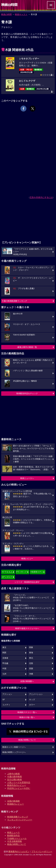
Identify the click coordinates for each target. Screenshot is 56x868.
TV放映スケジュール (17, 838)
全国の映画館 (13, 801)
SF (4, 700)
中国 (4, 669)
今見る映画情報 (14, 841)
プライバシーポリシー (42, 852)
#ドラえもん (7, 572)
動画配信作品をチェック (27, 393)
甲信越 (5, 663)
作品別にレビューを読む (19, 788)
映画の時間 (6, 14)
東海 (31, 653)
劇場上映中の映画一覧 (27, 347)
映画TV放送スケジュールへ (27, 628)
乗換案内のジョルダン (19, 852)
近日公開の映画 (14, 779)
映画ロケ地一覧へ (27, 717)
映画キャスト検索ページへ (14, 747)
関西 (4, 653)
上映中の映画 (13, 774)
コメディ (6, 705)
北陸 (31, 663)
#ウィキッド (22, 572)
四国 (31, 669)
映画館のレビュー (16, 804)
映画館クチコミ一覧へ (27, 712)
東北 (31, 658)
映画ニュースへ (27, 478)
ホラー (32, 705)
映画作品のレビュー (17, 785)
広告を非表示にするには (41, 197)
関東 (31, 647)
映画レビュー (27, 559)
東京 (4, 647)
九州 (4, 674)
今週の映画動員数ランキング (14, 301)
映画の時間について (27, 740)
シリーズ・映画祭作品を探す (27, 582)
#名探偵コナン (37, 572)
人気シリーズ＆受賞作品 (19, 782)
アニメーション (36, 694)
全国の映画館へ (27, 681)
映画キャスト (21, 14)
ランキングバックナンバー (20, 820)
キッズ (32, 700)
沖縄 (31, 674)
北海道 (5, 658)
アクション (7, 694)
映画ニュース (13, 833)
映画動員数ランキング (18, 817)
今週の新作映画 (14, 777)
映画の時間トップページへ (14, 752)
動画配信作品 (13, 835)
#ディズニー (7, 577)
